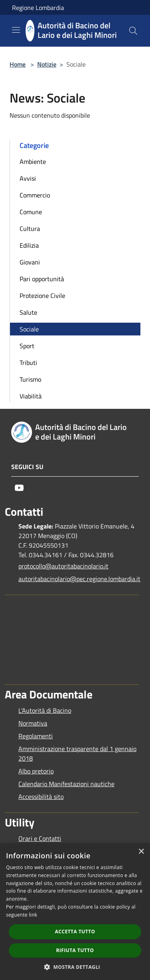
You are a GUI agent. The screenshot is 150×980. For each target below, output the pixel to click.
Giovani (30, 262)
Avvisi (28, 178)
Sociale (29, 329)
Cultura (30, 229)
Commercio (35, 195)
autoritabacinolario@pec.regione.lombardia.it (79, 579)
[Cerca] (133, 31)
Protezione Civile (42, 296)
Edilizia (29, 245)
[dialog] (75, 912)
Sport (27, 346)
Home (18, 64)
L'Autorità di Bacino (45, 710)
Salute (28, 312)
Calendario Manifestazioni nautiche (66, 784)
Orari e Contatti (40, 838)
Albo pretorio (36, 771)
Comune (31, 212)
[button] (75, 967)
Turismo (30, 379)
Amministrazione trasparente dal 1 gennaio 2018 (77, 753)
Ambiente (33, 162)
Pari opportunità (42, 279)
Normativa (33, 723)
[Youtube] (19, 488)
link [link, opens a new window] (33, 915)
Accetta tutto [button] (75, 932)
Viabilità (31, 396)
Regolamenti (36, 736)
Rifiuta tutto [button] (75, 950)
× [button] (141, 852)
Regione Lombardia (38, 8)
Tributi (28, 363)
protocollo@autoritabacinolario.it (63, 566)
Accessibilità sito (41, 797)
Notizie (47, 64)
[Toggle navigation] (16, 30)
